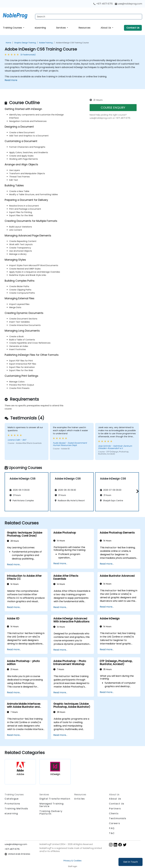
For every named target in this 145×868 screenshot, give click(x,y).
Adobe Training (46, 43)
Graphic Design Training (25, 43)
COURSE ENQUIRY (113, 108)
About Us (106, 28)
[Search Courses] (89, 17)
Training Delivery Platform (51, 812)
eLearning (40, 28)
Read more (11, 80)
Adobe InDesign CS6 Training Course (72, 43)
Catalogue (12, 799)
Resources (84, 28)
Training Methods (16, 809)
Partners (115, 809)
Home (8, 43)
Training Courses (13, 28)
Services (61, 28)
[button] (137, 491)
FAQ (112, 828)
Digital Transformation (55, 799)
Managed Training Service (52, 805)
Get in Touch (130, 862)
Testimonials (118, 818)
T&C (112, 833)
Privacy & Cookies (72, 861)
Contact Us (133, 28)
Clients (114, 813)
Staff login (73, 866)
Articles (80, 799)
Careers (114, 823)
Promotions (12, 804)
